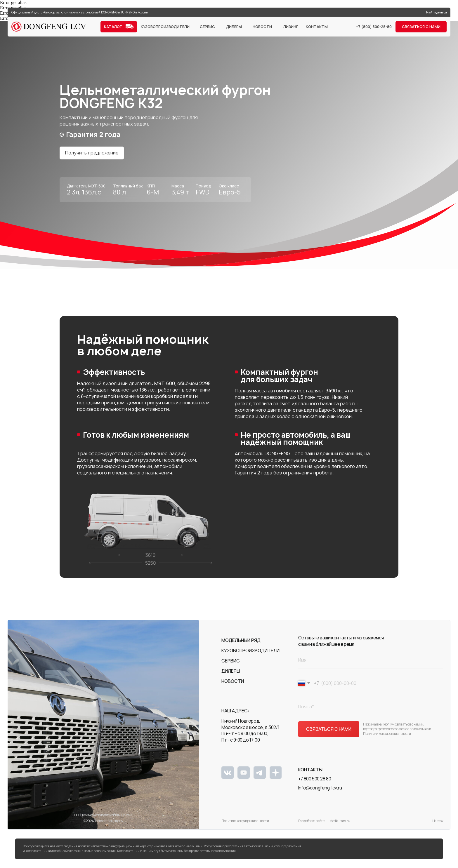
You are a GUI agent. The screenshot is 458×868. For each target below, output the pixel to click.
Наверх (438, 825)
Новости (233, 683)
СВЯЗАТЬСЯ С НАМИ (329, 731)
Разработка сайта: (312, 823)
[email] (371, 708)
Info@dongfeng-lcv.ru (320, 789)
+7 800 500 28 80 (315, 782)
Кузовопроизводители (250, 652)
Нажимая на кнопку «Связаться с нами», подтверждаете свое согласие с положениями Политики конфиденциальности (397, 730)
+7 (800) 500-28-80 (374, 27)
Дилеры (231, 675)
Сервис (231, 662)
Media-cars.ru (340, 823)
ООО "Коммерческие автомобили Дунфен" (103, 819)
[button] (421, 27)
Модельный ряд (241, 644)
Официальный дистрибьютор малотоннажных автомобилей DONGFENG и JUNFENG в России (80, 12)
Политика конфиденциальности (245, 823)
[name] (371, 662)
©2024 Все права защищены (103, 823)
